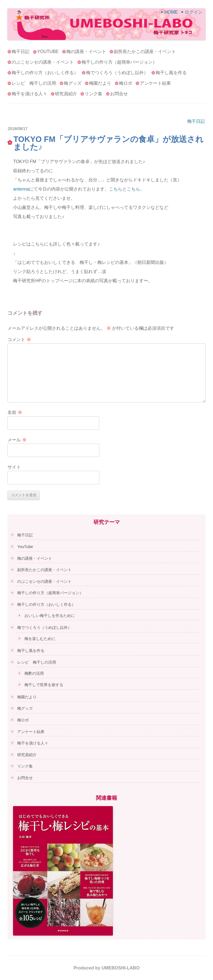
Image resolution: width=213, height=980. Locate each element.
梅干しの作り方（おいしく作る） (45, 73)
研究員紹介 (66, 94)
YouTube (48, 52)
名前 (15, 412)
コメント (19, 340)
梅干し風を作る (171, 73)
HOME (171, 12)
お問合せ (119, 94)
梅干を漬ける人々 (29, 94)
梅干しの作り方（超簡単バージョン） (119, 62)
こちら (116, 189)
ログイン (194, 12)
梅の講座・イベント (86, 52)
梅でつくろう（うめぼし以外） (117, 73)
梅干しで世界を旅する (44, 685)
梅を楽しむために (40, 639)
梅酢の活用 (34, 673)
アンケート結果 (155, 83)
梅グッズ (73, 83)
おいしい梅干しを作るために (50, 616)
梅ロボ (126, 83)
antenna (21, 189)
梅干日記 (21, 52)
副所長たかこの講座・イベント (145, 52)
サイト (14, 467)
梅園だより (100, 83)
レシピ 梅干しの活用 (34, 83)
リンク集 (93, 94)
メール (17, 440)
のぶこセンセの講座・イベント (43, 62)
